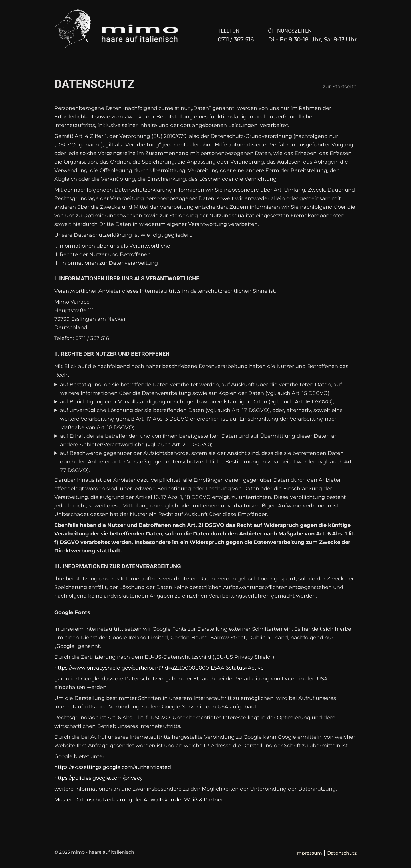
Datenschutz (342, 853)
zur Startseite (340, 87)
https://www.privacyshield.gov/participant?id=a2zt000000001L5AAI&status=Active (159, 668)
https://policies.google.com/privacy (98, 778)
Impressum (309, 853)
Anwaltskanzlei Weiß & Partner (183, 800)
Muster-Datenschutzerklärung (93, 800)
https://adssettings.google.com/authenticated (113, 767)
